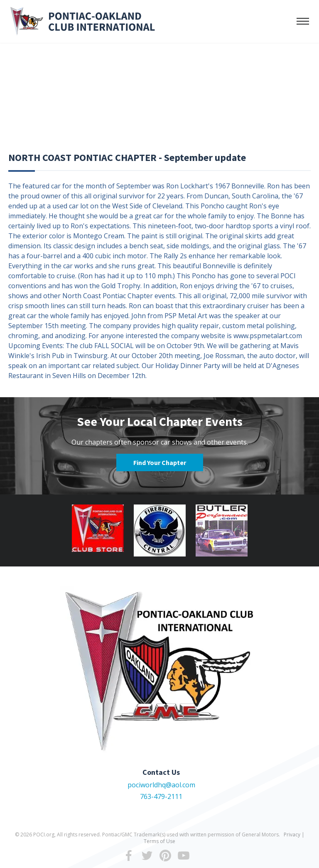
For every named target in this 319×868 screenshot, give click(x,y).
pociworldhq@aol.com (161, 785)
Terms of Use (159, 841)
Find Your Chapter (160, 462)
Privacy (292, 835)
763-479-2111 (161, 796)
